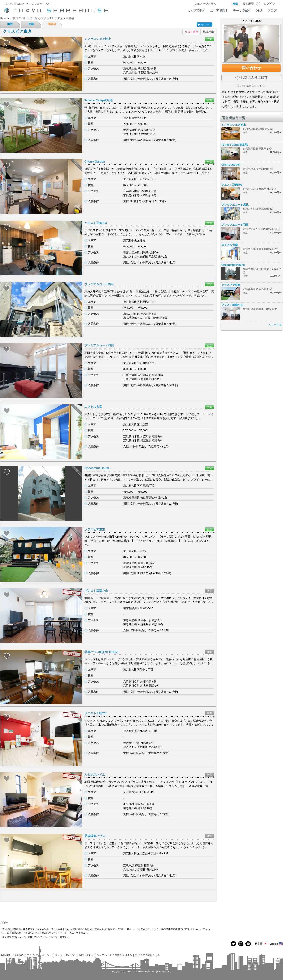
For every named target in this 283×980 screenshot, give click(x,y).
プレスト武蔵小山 (96, 591)
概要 (10, 24)
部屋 (31, 24)
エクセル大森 (93, 407)
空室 (209, 39)
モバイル (70, 955)
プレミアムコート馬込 (99, 284)
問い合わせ (251, 68)
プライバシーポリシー (39, 955)
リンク (59, 955)
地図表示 (208, 32)
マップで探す (196, 11)
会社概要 (5, 955)
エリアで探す (219, 11)
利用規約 (19, 955)
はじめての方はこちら (148, 955)
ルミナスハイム (95, 775)
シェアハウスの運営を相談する (114, 955)
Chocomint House (97, 468)
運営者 (52, 24)
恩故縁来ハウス (95, 836)
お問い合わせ (86, 955)
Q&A (259, 11)
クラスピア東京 (95, 529)
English (276, 944)
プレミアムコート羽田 (99, 345)
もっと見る (275, 325)
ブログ (272, 11)
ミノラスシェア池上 (98, 39)
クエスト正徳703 (96, 223)
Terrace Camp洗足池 (99, 100)
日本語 (261, 944)
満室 (209, 591)
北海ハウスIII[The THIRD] (102, 652)
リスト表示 (191, 32)
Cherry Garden (95, 162)
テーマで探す (242, 11)
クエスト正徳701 (96, 713)
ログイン (269, 4)
